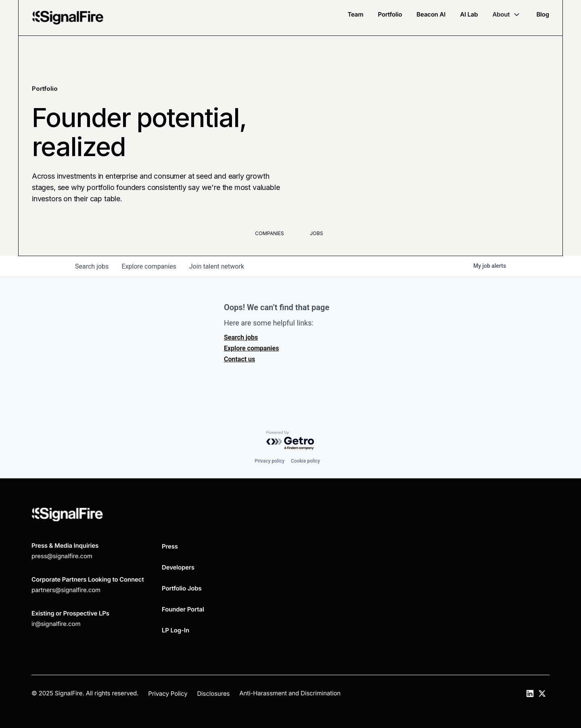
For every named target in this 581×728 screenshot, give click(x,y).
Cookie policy (305, 461)
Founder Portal (183, 609)
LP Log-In (176, 630)
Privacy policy (270, 461)
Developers (178, 567)
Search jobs (241, 337)
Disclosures (213, 694)
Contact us (239, 359)
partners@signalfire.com (66, 590)
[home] (68, 18)
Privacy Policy (168, 694)
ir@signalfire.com (56, 624)
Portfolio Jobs (182, 588)
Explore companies (251, 348)
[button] (507, 15)
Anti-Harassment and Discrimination (290, 693)
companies (149, 266)
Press (170, 546)
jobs (92, 266)
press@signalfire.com (62, 556)
